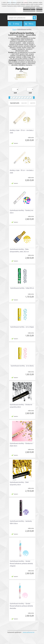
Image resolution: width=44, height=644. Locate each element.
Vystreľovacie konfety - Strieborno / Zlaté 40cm (22, 445)
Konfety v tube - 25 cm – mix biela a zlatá (22, 131)
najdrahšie (33, 103)
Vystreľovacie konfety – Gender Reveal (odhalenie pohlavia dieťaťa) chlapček (21, 563)
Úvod (14, 29)
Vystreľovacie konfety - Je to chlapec (22, 327)
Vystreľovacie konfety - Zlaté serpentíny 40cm (19, 483)
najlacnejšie (24, 103)
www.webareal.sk (28, 632)
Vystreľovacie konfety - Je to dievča (22, 366)
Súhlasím (39, 9)
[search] (34, 18)
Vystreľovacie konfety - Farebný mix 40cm (22, 212)
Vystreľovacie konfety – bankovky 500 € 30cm (21, 522)
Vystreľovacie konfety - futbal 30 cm (22, 288)
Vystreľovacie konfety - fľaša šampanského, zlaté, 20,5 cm (19, 250)
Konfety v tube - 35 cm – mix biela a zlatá (22, 171)
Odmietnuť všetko (29, 9)
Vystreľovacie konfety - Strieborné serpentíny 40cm (21, 406)
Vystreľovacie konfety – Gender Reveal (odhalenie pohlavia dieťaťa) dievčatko (21, 606)
